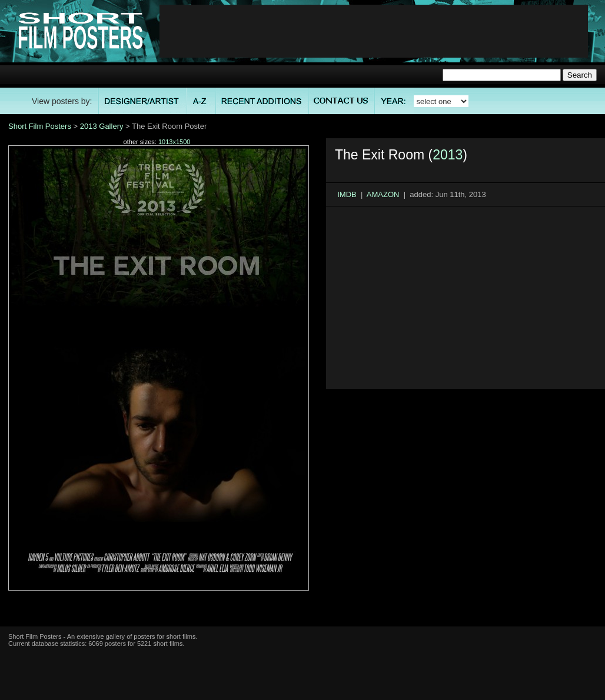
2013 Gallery (102, 126)
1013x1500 (174, 142)
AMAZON (383, 194)
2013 (448, 155)
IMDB (347, 194)
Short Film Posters (40, 126)
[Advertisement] (374, 31)
